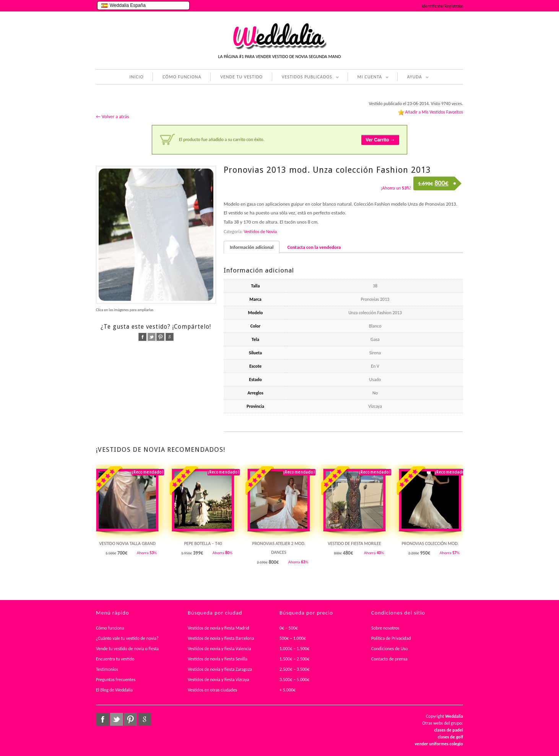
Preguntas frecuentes (116, 680)
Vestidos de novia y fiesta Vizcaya (219, 680)
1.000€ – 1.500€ (294, 649)
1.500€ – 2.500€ (294, 659)
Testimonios (107, 669)
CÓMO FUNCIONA (182, 77)
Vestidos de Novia (260, 232)
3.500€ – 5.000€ (294, 680)
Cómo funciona (110, 628)
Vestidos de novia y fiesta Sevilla (218, 659)
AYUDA (413, 78)
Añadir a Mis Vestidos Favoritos (434, 112)
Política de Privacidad (391, 638)
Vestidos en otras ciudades (212, 690)
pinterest (160, 337)
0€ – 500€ (289, 628)
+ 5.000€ (288, 690)
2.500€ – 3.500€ (294, 669)
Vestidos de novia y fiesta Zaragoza (220, 669)
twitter (152, 337)
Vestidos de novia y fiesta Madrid (219, 628)
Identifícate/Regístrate (442, 6)
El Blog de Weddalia (114, 690)
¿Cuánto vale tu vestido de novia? (127, 638)
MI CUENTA (368, 78)
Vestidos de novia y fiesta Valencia (219, 649)
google (170, 337)
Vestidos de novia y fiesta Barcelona (221, 638)
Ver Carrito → (380, 140)
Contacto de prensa (389, 659)
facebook (142, 337)
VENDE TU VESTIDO (241, 77)
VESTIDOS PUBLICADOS (305, 78)
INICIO (136, 77)
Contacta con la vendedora (314, 247)
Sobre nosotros (385, 628)
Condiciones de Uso (390, 649)
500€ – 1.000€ (293, 638)
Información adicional (252, 247)
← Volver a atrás (112, 116)
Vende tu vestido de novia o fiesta (127, 649)
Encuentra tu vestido (115, 659)
